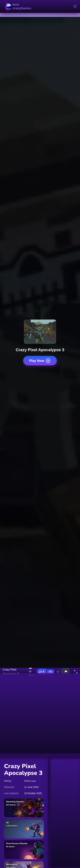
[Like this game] (42, 672)
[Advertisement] (40, 713)
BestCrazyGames (18, 6)
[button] (76, 672)
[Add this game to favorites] (58, 672)
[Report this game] (66, 672)
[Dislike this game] (51, 672)
